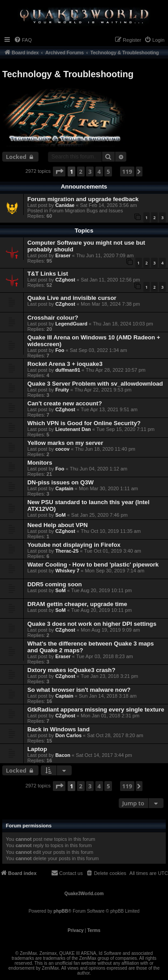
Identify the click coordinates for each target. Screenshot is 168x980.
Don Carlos (68, 735)
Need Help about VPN (58, 525)
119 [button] (127, 171)
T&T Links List (48, 274)
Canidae (65, 205)
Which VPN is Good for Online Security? (84, 423)
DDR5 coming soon (55, 584)
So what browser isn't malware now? (79, 690)
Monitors (40, 463)
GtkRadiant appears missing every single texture (96, 710)
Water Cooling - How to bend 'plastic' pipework (93, 565)
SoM (60, 515)
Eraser (63, 255)
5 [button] (108, 171)
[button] (59, 171)
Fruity (62, 390)
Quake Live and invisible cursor (72, 298)
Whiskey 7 (67, 571)
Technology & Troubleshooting (68, 74)
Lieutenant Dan (73, 429)
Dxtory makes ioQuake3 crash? (71, 670)
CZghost (65, 280)
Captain (64, 488)
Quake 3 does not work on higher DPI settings (92, 624)
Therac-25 (67, 551)
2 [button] (81, 171)
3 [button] (90, 171)
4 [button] (99, 171)
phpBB (61, 911)
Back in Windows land (58, 729)
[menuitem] (23, 40)
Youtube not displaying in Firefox (74, 545)
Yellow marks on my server (65, 443)
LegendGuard (71, 324)
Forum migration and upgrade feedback (83, 199)
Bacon (63, 755)
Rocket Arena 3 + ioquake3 (65, 364)
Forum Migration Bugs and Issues (86, 211)
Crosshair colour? (53, 318)
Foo (60, 350)
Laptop (37, 749)
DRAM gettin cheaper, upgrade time (77, 604)
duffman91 (68, 370)
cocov (62, 449)
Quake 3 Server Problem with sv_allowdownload (95, 384)
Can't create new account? (65, 403)
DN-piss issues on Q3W (60, 482)
